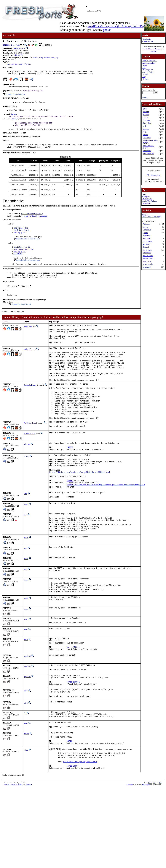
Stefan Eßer (28, 336)
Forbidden (147, 236)
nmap (53, 58)
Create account (148, 41)
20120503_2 (8, 45)
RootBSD (153, 51)
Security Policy (148, 72)
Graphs (145, 215)
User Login (147, 39)
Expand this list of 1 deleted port (28, 245)
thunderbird (147, 123)
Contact (145, 79)
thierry (26, 789)
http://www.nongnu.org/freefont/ (80, 823)
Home (145, 194)
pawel (26, 541)
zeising (26, 485)
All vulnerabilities (153, 175)
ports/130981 (73, 733)
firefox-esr (147, 120)
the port (14, 116)
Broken (146, 227)
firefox (36, 58)
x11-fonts (16, 45)
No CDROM (148, 241)
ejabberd (146, 115)
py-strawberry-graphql (148, 147)
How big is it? (148, 70)
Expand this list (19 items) (15, 96)
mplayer (47, 58)
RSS (160, 845)
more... (145, 97)
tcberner (27, 471)
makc (26, 685)
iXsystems (158, 49)
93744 (69, 799)
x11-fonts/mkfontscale (36, 221)
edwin (26, 808)
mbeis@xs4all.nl (19, 48)
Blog (144, 77)
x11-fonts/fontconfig (32, 218)
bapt (25, 552)
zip (57, 58)
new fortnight (148, 264)
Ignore (145, 233)
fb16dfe (19, 55)
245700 (70, 476)
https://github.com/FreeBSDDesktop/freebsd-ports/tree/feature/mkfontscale (106, 521)
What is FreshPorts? (150, 61)
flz (25, 766)
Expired (146, 247)
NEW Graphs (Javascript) (152, 217)
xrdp (145, 132)
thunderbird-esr (148, 154)
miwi (26, 675)
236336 (70, 515)
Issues (145, 65)
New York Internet (148, 49)
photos (107, 30)
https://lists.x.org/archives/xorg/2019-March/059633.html (80, 505)
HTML (150, 845)
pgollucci (27, 704)
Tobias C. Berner (30, 405)
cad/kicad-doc (21, 233)
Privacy (145, 74)
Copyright (130, 847)
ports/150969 (73, 695)
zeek (145, 126)
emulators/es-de (22, 236)
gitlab (145, 109)
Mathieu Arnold (30, 461)
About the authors (149, 63)
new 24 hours (148, 256)
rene (25, 530)
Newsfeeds (146, 203)
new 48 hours (148, 258)
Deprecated (147, 230)
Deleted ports (147, 199)
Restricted (147, 238)
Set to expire (148, 250)
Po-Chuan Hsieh (30, 449)
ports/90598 (73, 828)
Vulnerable (147, 244)
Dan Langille (145, 847)
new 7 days (147, 261)
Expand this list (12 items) (21, 313)
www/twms (18, 261)
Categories (146, 197)
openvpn (146, 112)
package (15, 121)
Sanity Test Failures (150, 201)
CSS (154, 845)
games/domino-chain (24, 256)
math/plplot (20, 238)
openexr (146, 129)
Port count (147, 224)
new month (147, 267)
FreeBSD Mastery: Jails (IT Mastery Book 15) (116, 26)
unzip (41, 58)
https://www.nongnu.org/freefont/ (19, 65)
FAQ (144, 68)
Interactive (147, 253)
